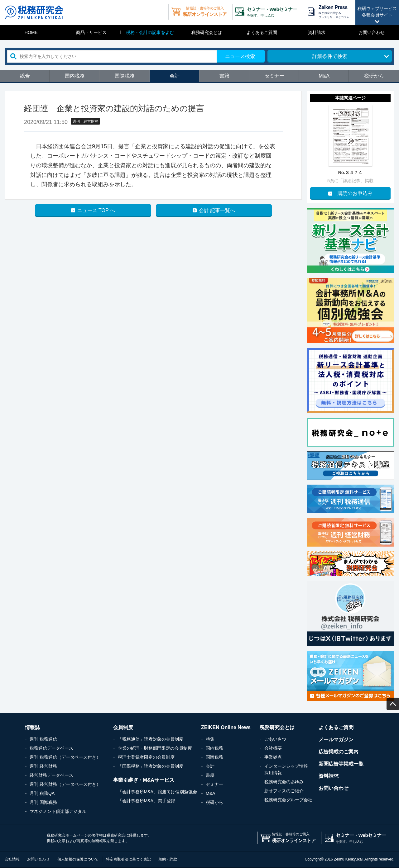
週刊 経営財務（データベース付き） (65, 784)
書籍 (224, 76)
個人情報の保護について (78, 859)
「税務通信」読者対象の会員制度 (151, 739)
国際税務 (125, 76)
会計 (175, 76)
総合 (25, 76)
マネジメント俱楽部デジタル (58, 811)
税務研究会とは (207, 32)
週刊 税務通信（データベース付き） (65, 757)
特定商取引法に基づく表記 (128, 859)
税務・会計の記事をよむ (150, 32)
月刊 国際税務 (43, 802)
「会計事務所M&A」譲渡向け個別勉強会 (157, 792)
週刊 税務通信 (43, 739)
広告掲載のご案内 (339, 752)
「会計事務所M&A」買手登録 (147, 801)
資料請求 (317, 32)
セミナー (274, 76)
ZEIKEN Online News (226, 727)
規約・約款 (168, 859)
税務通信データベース (51, 748)
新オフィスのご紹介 (284, 791)
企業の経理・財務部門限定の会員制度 (155, 748)
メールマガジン (336, 740)
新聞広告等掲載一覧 (341, 764)
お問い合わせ (372, 32)
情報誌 (32, 727)
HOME (31, 32)
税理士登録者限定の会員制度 (146, 757)
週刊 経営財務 (43, 766)
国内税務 (75, 76)
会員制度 (123, 727)
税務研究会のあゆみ (284, 782)
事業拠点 (273, 757)
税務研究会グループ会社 (288, 800)
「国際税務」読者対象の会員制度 (151, 766)
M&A (324, 76)
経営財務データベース (51, 775)
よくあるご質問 (262, 32)
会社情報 (12, 859)
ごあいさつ (275, 739)
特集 (210, 739)
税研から (374, 76)
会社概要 (273, 748)
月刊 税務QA (42, 793)
